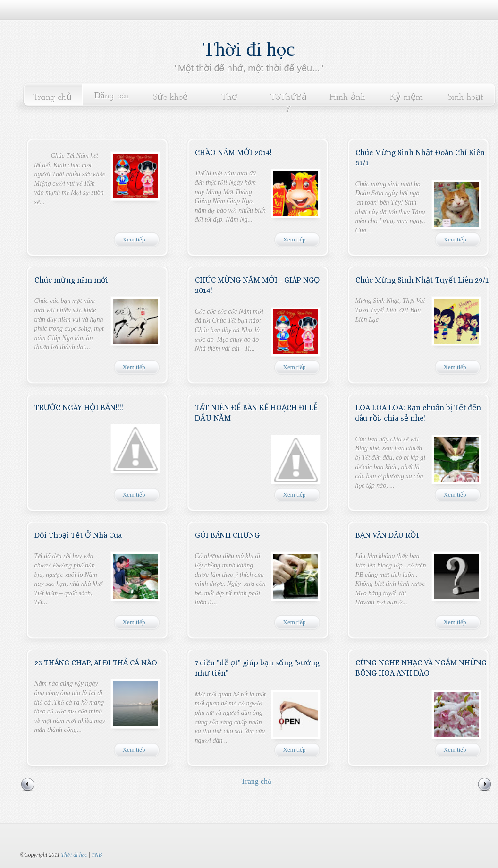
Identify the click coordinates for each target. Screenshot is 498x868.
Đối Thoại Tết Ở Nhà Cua (78, 535)
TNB (97, 855)
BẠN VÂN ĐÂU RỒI (388, 535)
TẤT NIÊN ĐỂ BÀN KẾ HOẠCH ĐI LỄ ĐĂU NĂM (256, 413)
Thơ (229, 98)
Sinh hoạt (465, 98)
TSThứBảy (288, 102)
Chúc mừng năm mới (71, 280)
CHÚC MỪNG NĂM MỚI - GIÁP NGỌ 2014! (258, 285)
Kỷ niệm (406, 98)
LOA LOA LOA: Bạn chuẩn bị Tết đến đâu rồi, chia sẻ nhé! (418, 413)
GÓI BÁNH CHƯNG (227, 535)
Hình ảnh (347, 98)
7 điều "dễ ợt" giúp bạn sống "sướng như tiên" (257, 668)
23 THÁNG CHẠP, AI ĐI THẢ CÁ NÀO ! (98, 663)
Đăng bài (112, 96)
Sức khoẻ (171, 98)
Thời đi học (249, 49)
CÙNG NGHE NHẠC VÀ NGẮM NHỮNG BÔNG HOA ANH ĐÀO (421, 668)
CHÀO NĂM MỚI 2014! (234, 152)
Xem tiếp (134, 239)
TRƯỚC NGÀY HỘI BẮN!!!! (79, 408)
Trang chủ (52, 98)
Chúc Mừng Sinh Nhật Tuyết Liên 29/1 (422, 280)
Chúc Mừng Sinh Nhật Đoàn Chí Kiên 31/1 (420, 158)
